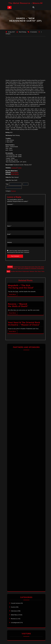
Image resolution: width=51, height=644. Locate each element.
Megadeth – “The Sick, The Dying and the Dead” (21, 287)
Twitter (20, 168)
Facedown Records (15, 184)
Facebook (14, 168)
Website (10, 242)
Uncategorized (15, 623)
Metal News (14, 615)
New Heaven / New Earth (14, 187)
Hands (25, 184)
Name (9, 226)
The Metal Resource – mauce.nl (25, 3)
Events (13, 607)
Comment (10, 204)
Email (9, 234)
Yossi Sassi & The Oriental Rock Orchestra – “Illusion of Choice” (24, 324)
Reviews (13, 191)
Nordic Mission (15, 174)
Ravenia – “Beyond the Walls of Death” (18, 305)
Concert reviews (16, 603)
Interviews (14, 611)
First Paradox (15, 173)
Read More (13, 294)
